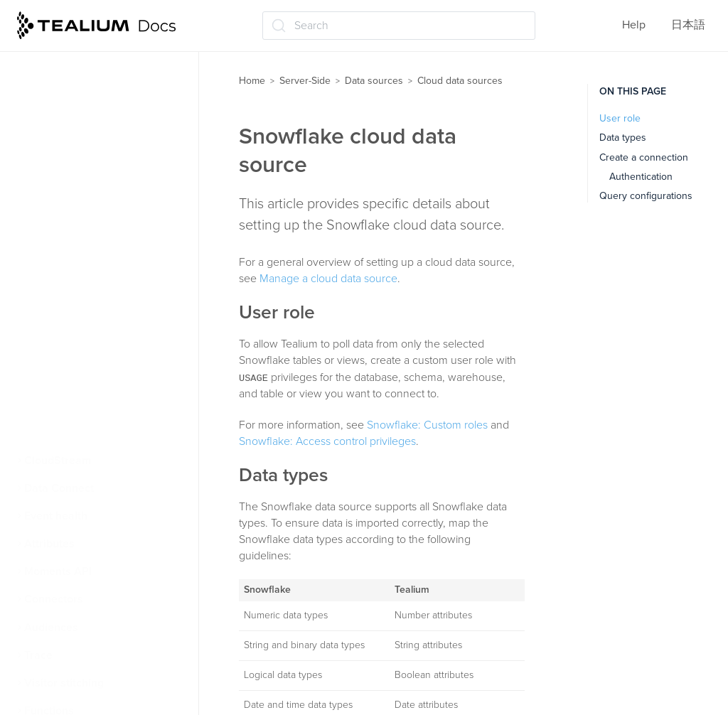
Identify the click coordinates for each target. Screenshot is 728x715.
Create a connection (644, 157)
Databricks (64, 321)
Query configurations (646, 196)
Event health (56, 516)
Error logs (62, 293)
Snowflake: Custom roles (427, 425)
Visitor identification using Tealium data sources (96, 145)
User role (620, 118)
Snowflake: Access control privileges (327, 441)
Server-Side (305, 81)
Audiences (51, 628)
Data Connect (59, 488)
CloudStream (58, 461)
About (54, 237)
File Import (57, 182)
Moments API (58, 571)
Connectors (54, 599)
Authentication (641, 177)
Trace (38, 655)
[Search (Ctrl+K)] (399, 26)
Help (634, 25)
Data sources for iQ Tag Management (89, 57)
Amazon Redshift (81, 349)
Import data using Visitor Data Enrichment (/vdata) (105, 101)
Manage (58, 265)
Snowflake (64, 377)
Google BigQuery (81, 404)
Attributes (49, 544)
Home (252, 81)
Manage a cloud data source (328, 279)
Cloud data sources (81, 210)
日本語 (688, 25)
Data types (623, 138)
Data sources (374, 81)
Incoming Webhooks (81, 432)
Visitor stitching (64, 683)
